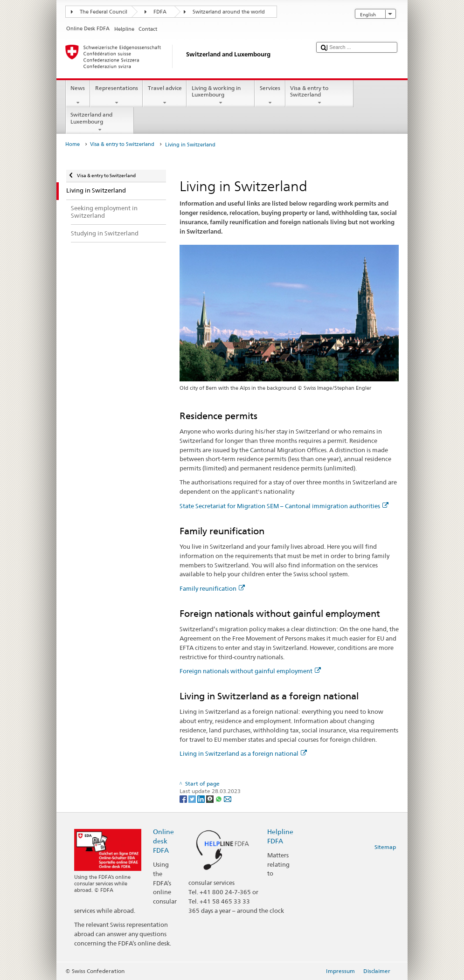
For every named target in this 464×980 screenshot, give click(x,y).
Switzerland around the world (229, 12)
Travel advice (165, 96)
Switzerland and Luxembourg (100, 122)
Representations (116, 96)
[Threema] (211, 798)
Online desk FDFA (163, 841)
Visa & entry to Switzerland (319, 96)
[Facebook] (184, 798)
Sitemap (385, 847)
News (78, 96)
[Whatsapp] (219, 798)
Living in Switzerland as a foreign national (243, 753)
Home (73, 144)
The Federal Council (104, 12)
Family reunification (212, 588)
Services (270, 96)
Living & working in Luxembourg (221, 96)
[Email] (228, 798)
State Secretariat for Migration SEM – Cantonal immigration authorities (284, 506)
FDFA (160, 12)
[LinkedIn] (202, 798)
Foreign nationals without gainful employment (250, 671)
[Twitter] (193, 798)
